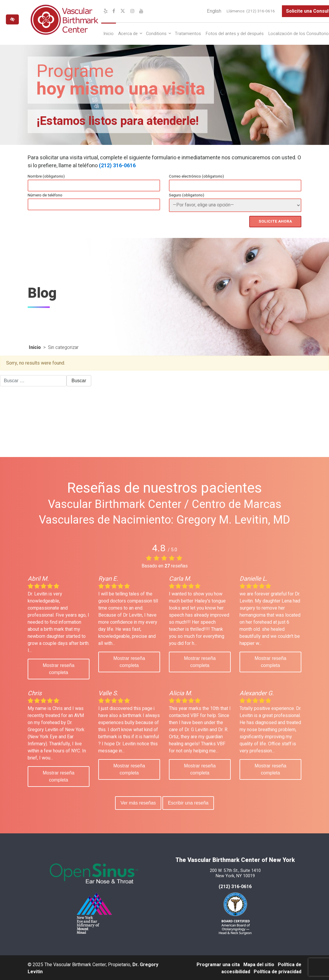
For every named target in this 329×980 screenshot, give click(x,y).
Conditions (156, 34)
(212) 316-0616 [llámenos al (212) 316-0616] (261, 11)
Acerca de (128, 34)
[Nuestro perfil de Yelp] (106, 11)
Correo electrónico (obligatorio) (196, 176)
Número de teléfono (45, 195)
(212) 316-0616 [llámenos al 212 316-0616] (235, 885)
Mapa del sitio (259, 964)
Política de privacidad (278, 971)
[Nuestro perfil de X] (123, 11)
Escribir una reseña (189, 802)
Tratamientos (188, 34)
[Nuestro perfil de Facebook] (114, 11)
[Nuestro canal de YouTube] (141, 11)
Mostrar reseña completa (59, 668)
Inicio (109, 34)
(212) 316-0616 (117, 166)
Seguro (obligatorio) (187, 195)
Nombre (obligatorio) (46, 176)
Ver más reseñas (137, 802)
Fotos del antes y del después (235, 34)
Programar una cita (218, 964)
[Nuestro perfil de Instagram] (132, 11)
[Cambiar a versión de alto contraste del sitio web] (12, 19)
